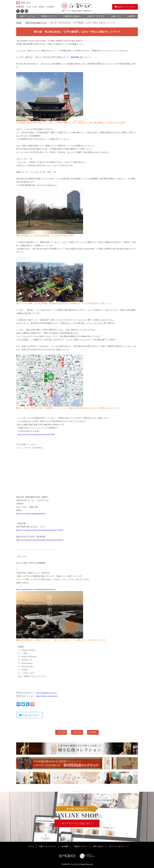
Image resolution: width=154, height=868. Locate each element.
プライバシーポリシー (117, 846)
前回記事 (74, 57)
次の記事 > (93, 732)
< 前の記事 (61, 732)
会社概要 (65, 846)
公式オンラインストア (125, 7)
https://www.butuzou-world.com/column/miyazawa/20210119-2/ (40, 540)
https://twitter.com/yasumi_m (47, 696)
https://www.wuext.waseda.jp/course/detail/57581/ (36, 434)
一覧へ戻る (77, 732)
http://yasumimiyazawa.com (47, 693)
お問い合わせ (98, 846)
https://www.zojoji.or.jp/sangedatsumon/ (31, 514)
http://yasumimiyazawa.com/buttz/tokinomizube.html (36, 589)
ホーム (31, 846)
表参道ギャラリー (81, 846)
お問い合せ (26, 3)
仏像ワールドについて (47, 846)
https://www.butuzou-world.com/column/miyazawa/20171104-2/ (40, 530)
